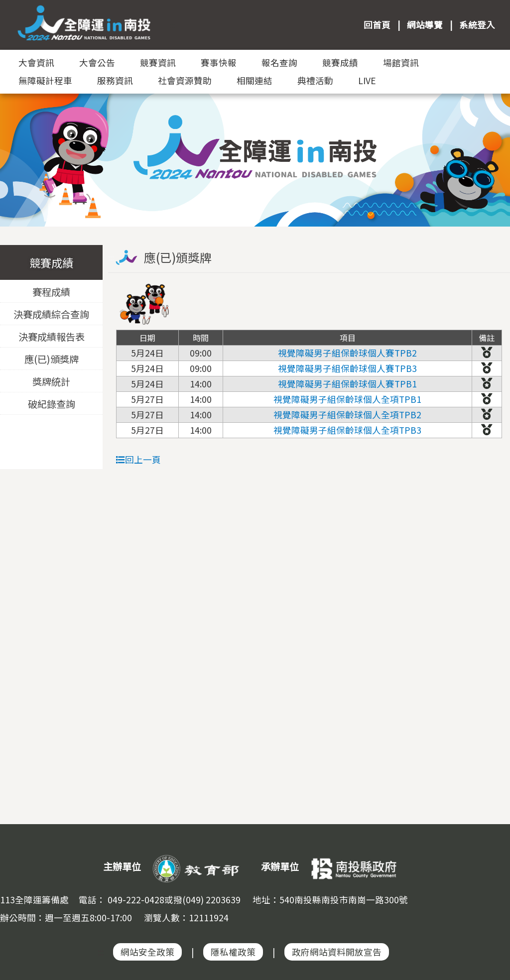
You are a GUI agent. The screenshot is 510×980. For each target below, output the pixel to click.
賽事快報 (219, 62)
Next (493, 149)
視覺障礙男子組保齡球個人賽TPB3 (347, 368)
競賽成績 (340, 62)
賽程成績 (51, 292)
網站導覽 (425, 25)
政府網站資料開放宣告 (337, 952)
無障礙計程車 (45, 80)
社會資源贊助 (185, 80)
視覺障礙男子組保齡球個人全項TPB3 (347, 430)
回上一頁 (138, 459)
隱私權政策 (233, 952)
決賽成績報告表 (52, 337)
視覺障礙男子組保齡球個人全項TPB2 (347, 415)
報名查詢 (279, 62)
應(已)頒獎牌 (52, 359)
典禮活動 (315, 80)
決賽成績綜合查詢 (51, 314)
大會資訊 (36, 62)
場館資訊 (401, 62)
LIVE (367, 80)
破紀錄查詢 (52, 404)
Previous (17, 149)
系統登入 (477, 25)
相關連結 (255, 80)
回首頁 (377, 25)
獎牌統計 (51, 381)
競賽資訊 (158, 62)
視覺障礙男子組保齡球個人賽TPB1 (347, 384)
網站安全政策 (147, 952)
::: (172, 25)
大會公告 (97, 62)
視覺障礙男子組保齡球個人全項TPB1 (347, 399)
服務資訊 (115, 80)
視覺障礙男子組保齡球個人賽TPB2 (347, 353)
